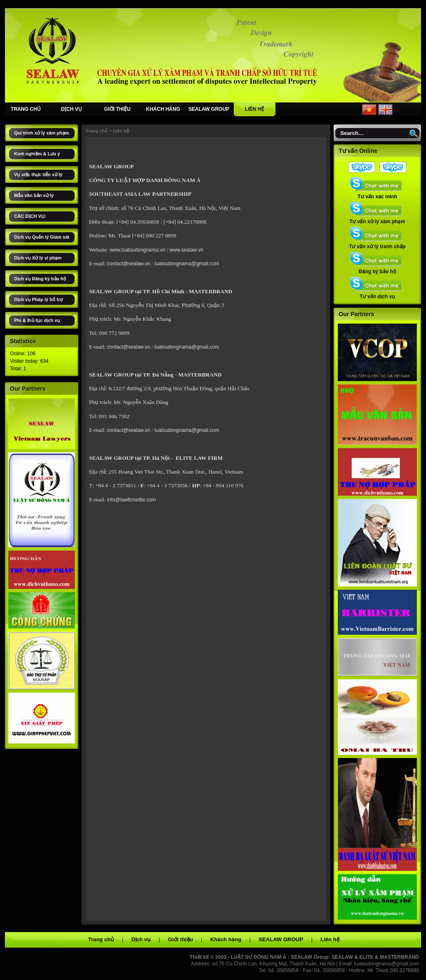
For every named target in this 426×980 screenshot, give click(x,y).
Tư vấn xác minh (377, 194)
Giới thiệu (181, 939)
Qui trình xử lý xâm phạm (42, 133)
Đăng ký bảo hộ (377, 269)
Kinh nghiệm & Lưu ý (37, 154)
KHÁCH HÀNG (163, 109)
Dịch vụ (141, 939)
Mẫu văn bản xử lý (34, 195)
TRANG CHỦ (26, 109)
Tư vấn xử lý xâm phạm (377, 219)
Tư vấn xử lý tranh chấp (377, 244)
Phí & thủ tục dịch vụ (37, 320)
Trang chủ (97, 131)
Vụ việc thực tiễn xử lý (38, 175)
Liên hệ (121, 131)
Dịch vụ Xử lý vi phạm (38, 258)
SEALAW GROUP (209, 109)
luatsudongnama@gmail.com (386, 964)
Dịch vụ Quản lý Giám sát (42, 237)
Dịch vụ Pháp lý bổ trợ (38, 299)
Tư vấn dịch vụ (377, 294)
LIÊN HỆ (255, 109)
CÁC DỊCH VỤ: (30, 216)
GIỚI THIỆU (117, 109)
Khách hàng (225, 939)
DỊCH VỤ (72, 109)
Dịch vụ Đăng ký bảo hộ (40, 279)
